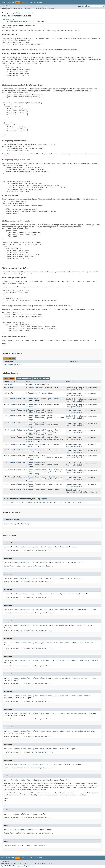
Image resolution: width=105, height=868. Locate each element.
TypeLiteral (36, 387)
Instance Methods (24, 378)
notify (45, 502)
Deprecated (34, 2)
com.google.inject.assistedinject (21, 13)
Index (41, 2)
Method (27, 8)
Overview (4, 2)
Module (10, 384)
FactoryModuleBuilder (13, 365)
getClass (29, 502)
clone (6, 502)
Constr (21, 8)
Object (12, 27)
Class (33, 393)
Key (32, 384)
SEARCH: (81, 6)
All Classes (5, 6)
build (28, 384)
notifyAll (54, 502)
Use (23, 2)
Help (46, 2)
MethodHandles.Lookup (45, 490)
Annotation (30, 418)
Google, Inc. (19, 866)
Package (11, 2)
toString (63, 502)
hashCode (38, 502)
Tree (27, 2)
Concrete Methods (41, 378)
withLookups (31, 490)
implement (30, 399)
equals (13, 502)
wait (70, 502)
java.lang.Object (8, 20)
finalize (20, 502)
